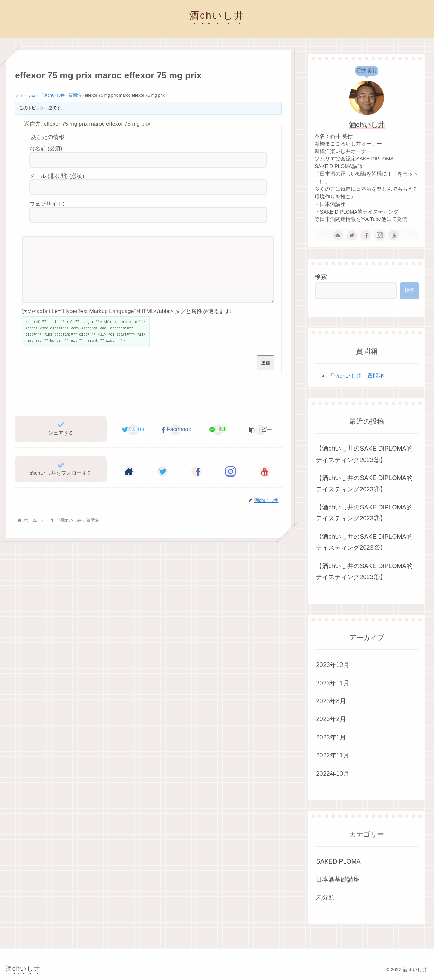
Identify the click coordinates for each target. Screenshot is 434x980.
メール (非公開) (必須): (57, 176)
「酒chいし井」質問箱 (60, 95)
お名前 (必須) (46, 148)
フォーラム (25, 95)
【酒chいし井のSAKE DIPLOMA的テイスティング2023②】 (364, 542)
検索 (321, 277)
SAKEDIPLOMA (338, 861)
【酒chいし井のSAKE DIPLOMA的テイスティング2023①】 (364, 572)
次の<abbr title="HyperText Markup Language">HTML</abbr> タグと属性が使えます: (127, 324)
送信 (266, 375)
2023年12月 (332, 665)
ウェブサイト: (47, 204)
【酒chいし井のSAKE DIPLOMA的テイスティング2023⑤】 (364, 454)
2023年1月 (331, 737)
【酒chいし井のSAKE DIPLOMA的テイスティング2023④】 (364, 483)
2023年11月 (332, 683)
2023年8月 (331, 701)
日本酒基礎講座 (338, 879)
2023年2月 (331, 719)
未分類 (325, 897)
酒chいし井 (367, 125)
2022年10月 (332, 774)
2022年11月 (332, 755)
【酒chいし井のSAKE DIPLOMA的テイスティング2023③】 (364, 513)
